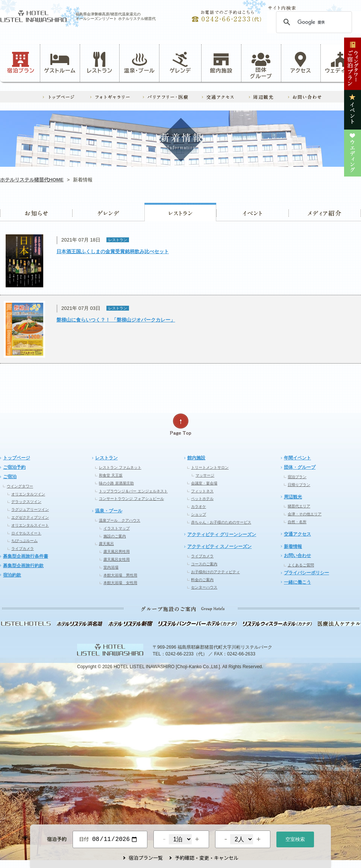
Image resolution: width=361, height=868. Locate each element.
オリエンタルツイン (28, 494)
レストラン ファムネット (120, 467)
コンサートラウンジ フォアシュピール (131, 499)
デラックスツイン (26, 502)
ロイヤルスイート (26, 533)
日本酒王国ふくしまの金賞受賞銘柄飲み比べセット (113, 251)
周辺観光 (293, 497)
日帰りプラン (299, 485)
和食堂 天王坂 (111, 475)
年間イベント (297, 458)
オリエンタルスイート (30, 525)
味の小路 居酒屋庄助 (116, 483)
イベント (252, 212)
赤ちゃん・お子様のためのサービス (221, 522)
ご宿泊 (10, 477)
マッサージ (205, 475)
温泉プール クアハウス (120, 520)
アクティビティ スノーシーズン (219, 546)
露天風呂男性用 (117, 552)
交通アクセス (297, 534)
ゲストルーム (60, 63)
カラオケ (199, 506)
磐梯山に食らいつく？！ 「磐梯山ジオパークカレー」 (116, 320)
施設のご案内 (115, 536)
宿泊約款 (12, 575)
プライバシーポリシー (306, 573)
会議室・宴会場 (204, 483)
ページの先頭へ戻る (180, 425)
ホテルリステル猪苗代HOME (32, 180)
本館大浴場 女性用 (120, 583)
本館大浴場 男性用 (120, 575)
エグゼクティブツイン (30, 517)
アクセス (301, 63)
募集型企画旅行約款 (23, 566)
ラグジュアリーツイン (30, 509)
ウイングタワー (20, 486)
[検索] (313, 22)
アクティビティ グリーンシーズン (222, 534)
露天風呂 (106, 544)
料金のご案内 (202, 580)
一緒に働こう (297, 582)
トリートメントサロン (210, 467)
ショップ (199, 514)
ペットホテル (202, 499)
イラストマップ (117, 528)
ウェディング (341, 63)
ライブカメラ (23, 549)
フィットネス (202, 491)
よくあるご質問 (301, 565)
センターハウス (204, 587)
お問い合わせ (297, 556)
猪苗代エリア (299, 506)
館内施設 (221, 63)
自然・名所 (297, 522)
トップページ (17, 458)
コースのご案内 (204, 564)
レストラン (100, 63)
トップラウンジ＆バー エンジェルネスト (133, 491)
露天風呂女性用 (117, 559)
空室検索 (295, 839)
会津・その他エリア (305, 514)
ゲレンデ (108, 212)
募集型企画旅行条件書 (26, 556)
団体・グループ (300, 467)
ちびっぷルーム (24, 541)
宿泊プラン (21, 63)
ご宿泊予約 (14, 467)
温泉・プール (140, 63)
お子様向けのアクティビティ (215, 572)
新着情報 (293, 546)
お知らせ (36, 212)
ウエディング (325, 212)
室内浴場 (111, 567)
